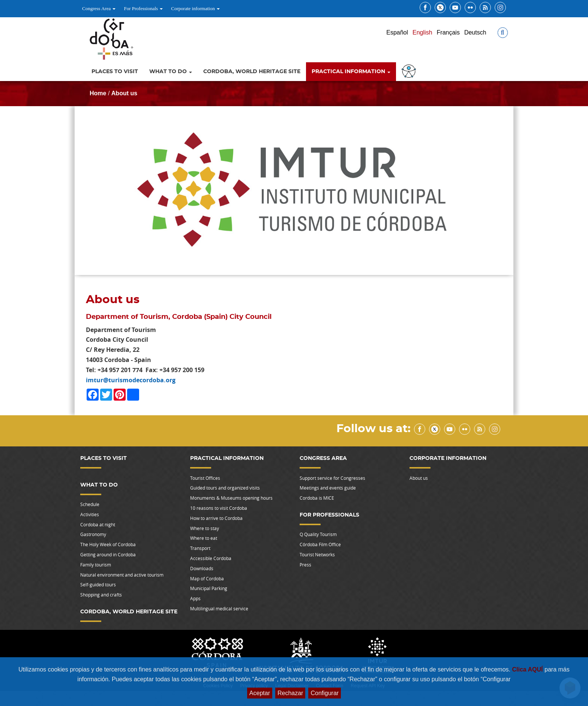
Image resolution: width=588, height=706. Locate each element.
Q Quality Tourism (318, 534)
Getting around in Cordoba (108, 554)
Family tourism (96, 565)
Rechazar (290, 693)
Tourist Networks (317, 554)
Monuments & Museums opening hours (231, 498)
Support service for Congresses (332, 478)
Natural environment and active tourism (122, 575)
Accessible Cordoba (211, 558)
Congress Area (99, 8)
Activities (90, 514)
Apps (195, 598)
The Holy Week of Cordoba (108, 544)
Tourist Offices (205, 478)
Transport (200, 548)
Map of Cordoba (207, 578)
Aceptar (260, 693)
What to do (171, 72)
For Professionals (143, 8)
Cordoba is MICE (317, 498)
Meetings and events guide (328, 488)
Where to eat (204, 538)
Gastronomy (93, 534)
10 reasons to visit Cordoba (219, 508)
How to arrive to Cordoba (216, 518)
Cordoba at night (98, 524)
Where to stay (205, 528)
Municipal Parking (209, 588)
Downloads (202, 568)
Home (98, 93)
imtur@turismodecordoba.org (131, 380)
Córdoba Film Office (320, 544)
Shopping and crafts (101, 595)
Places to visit (115, 72)
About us (124, 93)
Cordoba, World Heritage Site (252, 72)
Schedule (90, 504)
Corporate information (195, 8)
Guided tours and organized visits (225, 488)
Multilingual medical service (219, 608)
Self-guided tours (98, 584)
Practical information (351, 72)
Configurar (325, 693)
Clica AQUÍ (528, 669)
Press (305, 565)
